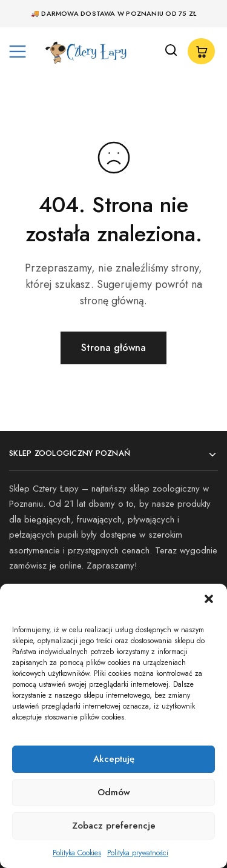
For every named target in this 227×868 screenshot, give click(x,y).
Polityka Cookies (77, 853)
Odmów (114, 792)
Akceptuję (114, 759)
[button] (209, 599)
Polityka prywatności (138, 853)
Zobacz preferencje (114, 826)
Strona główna (113, 348)
